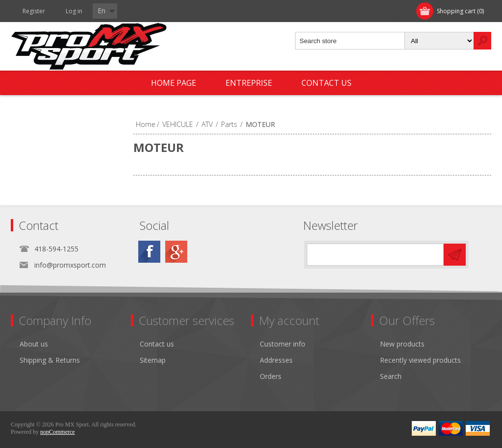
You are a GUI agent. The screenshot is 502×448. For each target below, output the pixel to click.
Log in (74, 11)
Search (391, 376)
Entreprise (249, 83)
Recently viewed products (420, 360)
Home (146, 124)
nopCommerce (58, 432)
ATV (207, 124)
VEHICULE (178, 124)
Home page (174, 83)
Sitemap (153, 360)
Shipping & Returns (50, 360)
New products (402, 344)
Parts (229, 124)
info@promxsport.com (70, 265)
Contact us (326, 83)
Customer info (283, 344)
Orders (271, 376)
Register (34, 11)
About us (34, 344)
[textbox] (350, 41)
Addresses (276, 360)
